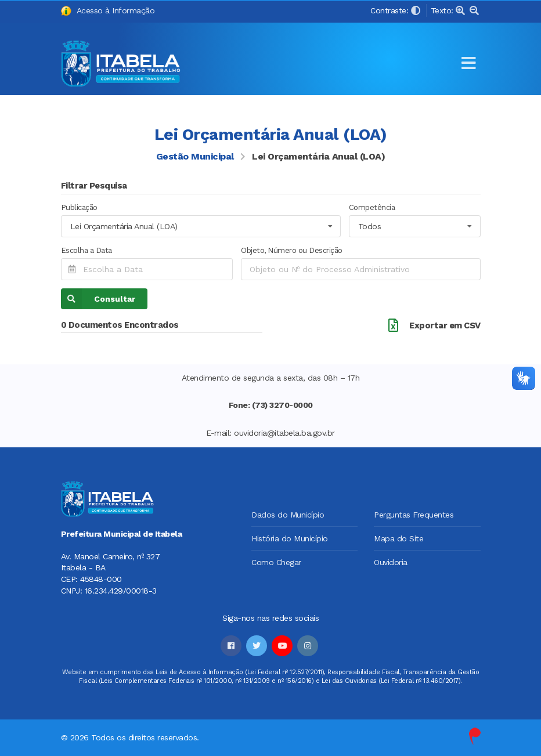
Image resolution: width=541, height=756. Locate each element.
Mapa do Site (398, 538)
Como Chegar (276, 562)
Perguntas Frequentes (414, 515)
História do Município (290, 538)
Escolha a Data (86, 250)
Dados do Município (288, 515)
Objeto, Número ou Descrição (292, 250)
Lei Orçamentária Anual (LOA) (318, 157)
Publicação (79, 207)
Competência (372, 207)
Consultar (98, 299)
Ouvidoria (391, 562)
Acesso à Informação (108, 11)
